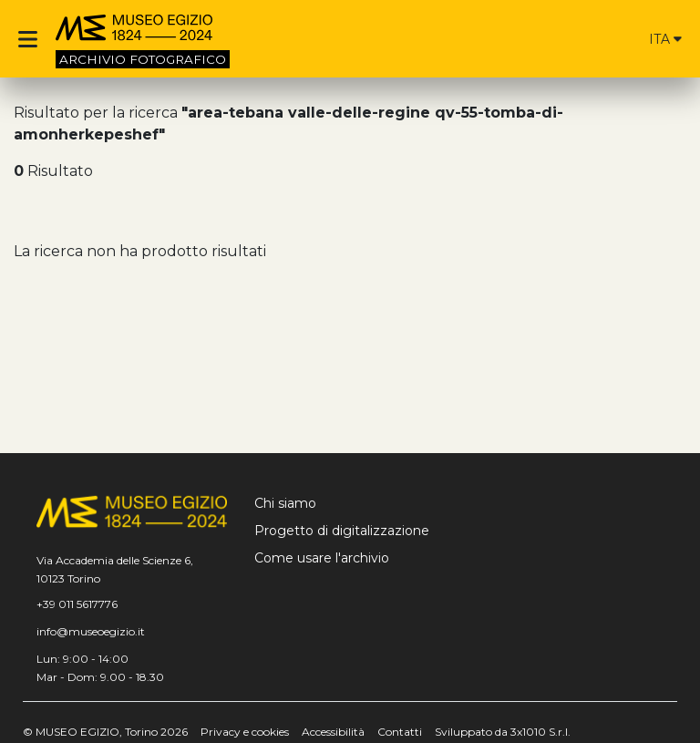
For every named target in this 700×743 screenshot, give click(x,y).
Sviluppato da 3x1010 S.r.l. (503, 732)
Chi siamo (285, 503)
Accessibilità (333, 732)
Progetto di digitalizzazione (342, 531)
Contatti (400, 732)
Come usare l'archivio (322, 558)
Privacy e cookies (245, 732)
